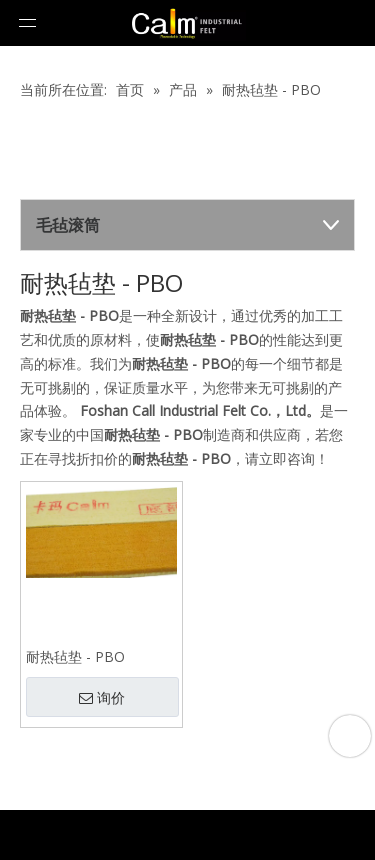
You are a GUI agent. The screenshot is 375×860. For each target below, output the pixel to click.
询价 (102, 698)
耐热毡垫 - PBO (75, 656)
